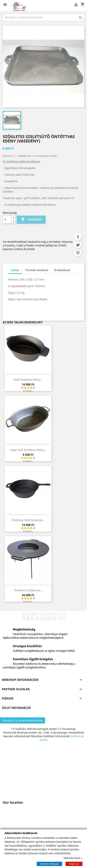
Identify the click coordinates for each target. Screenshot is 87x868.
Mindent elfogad (49, 864)
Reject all (74, 864)
